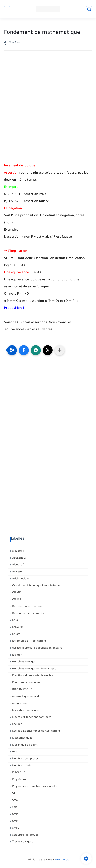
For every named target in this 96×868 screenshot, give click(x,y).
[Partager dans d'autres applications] (60, 350)
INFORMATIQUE (22, 690)
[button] (24, 350)
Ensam (16, 634)
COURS (16, 600)
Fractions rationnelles (26, 683)
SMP (15, 821)
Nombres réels (21, 766)
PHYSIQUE (18, 773)
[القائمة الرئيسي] (7, 9)
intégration (19, 703)
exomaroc (62, 860)
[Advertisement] (48, 108)
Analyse (17, 572)
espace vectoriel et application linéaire (37, 648)
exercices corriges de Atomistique (34, 669)
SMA (15, 800)
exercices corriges (23, 662)
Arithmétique (20, 579)
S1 (13, 794)
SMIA (15, 814)
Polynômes (19, 780)
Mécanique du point (24, 745)
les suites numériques (26, 710)
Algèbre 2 (18, 565)
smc (14, 807)
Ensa (15, 620)
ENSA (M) (18, 627)
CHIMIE (16, 593)
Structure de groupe (25, 835)
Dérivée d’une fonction (26, 607)
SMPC (15, 828)
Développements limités (27, 613)
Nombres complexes (25, 759)
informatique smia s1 (25, 697)
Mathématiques (22, 738)
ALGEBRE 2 (18, 558)
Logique (17, 724)
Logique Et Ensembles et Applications (36, 731)
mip (14, 752)
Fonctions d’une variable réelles (32, 676)
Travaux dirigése (22, 842)
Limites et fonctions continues (31, 717)
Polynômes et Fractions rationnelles (35, 787)
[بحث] (89, 9)
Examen (17, 655)
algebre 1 (18, 551)
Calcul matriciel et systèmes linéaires (36, 586)
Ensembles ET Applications (29, 641)
